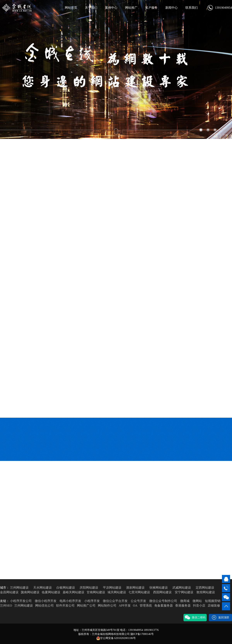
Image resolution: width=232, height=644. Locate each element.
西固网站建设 (162, 592)
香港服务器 (183, 606)
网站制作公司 (107, 606)
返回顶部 (220, 617)
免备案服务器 (164, 606)
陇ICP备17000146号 (142, 634)
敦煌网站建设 (206, 592)
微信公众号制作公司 (163, 601)
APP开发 (125, 606)
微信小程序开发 (46, 601)
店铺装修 (214, 606)
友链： (5, 601)
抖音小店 (199, 606)
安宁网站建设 (184, 592)
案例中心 (111, 8)
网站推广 (131, 8)
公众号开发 (138, 601)
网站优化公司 (44, 606)
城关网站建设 (117, 592)
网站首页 (71, 8)
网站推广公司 (86, 606)
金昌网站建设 (9, 592)
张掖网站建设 (159, 588)
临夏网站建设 (51, 592)
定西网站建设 (205, 588)
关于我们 (91, 8)
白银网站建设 (66, 588)
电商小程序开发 (70, 601)
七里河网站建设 (139, 592)
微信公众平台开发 (115, 601)
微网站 (197, 601)
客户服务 (151, 8)
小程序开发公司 (21, 601)
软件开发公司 (65, 606)
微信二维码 (195, 617)
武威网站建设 (182, 588)
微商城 (185, 601)
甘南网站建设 (96, 592)
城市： (5, 588)
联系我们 (192, 8)
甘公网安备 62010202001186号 (116, 638)
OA (135, 606)
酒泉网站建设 (135, 588)
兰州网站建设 (19, 588)
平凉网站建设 (112, 588)
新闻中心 (171, 8)
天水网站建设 (43, 588)
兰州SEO (6, 606)
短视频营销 (213, 601)
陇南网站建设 (30, 592)
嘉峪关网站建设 (73, 592)
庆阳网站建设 (89, 588)
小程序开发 (92, 601)
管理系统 (146, 606)
